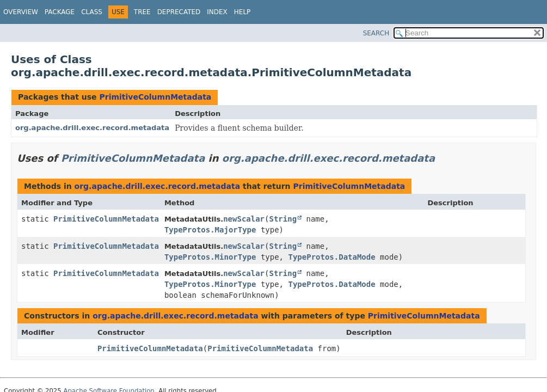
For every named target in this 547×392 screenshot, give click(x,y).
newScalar (244, 219)
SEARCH (376, 33)
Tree (142, 12)
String (283, 219)
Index (217, 12)
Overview (21, 12)
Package (60, 12)
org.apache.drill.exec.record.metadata (92, 128)
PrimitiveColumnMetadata (155, 97)
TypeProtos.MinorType (210, 257)
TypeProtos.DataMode (331, 257)
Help (242, 12)
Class (92, 12)
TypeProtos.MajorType (210, 230)
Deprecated (179, 12)
